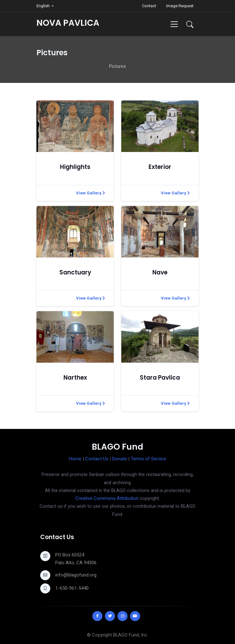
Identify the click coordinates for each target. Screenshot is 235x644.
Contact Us (97, 459)
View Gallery (90, 193)
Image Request (180, 6)
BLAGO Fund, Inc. (131, 635)
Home (75, 459)
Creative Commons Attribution (107, 498)
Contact (149, 6)
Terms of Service (148, 459)
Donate (120, 459)
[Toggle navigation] (174, 24)
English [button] (43, 6)
